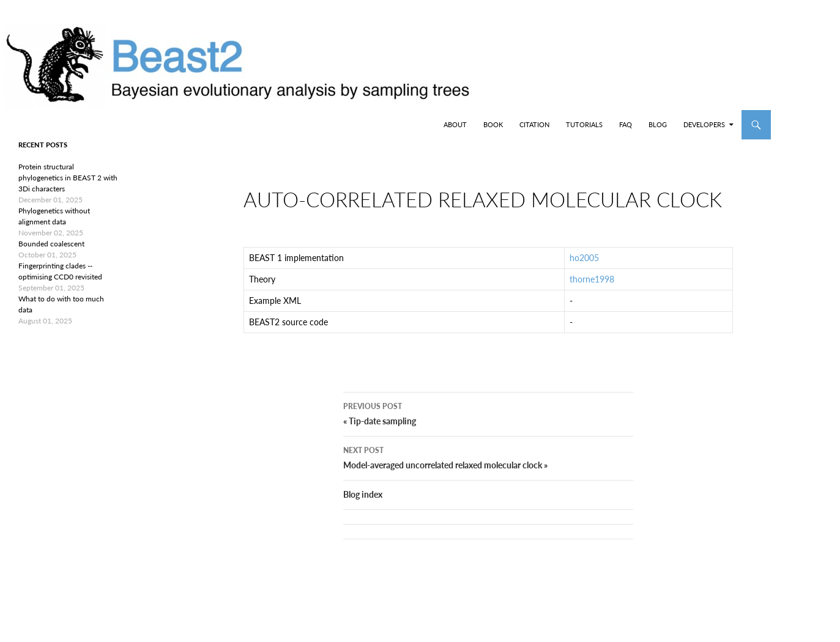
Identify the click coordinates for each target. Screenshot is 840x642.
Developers (704, 124)
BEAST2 (72, 125)
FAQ (626, 124)
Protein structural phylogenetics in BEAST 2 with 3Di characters (68, 178)
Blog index (363, 514)
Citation (534, 124)
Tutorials (584, 124)
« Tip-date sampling (488, 432)
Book (493, 124)
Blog (658, 124)
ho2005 (584, 267)
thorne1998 (592, 289)
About (455, 124)
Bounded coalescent (51, 244)
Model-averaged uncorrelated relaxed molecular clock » (488, 476)
